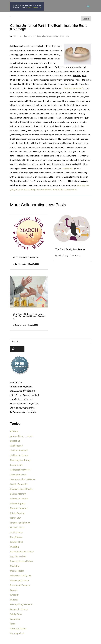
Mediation (15, 566)
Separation (42, 36)
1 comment (65, 36)
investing (14, 547)
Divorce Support (18, 503)
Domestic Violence (19, 508)
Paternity (14, 595)
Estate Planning (17, 513)
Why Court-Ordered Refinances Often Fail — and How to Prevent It (29, 316)
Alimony (14, 431)
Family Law (15, 518)
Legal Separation (18, 556)
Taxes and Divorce (19, 629)
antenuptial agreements (22, 436)
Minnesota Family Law (21, 576)
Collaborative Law (19, 475)
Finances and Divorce (20, 523)
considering (67, 168)
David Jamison (20, 325)
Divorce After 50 (18, 494)
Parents (14, 590)
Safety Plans (16, 614)
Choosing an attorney (20, 460)
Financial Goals (17, 527)
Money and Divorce (19, 580)
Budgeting (15, 441)
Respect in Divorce (19, 609)
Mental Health (17, 571)
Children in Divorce (19, 455)
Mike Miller (17, 36)
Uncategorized (53, 36)
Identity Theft (17, 542)
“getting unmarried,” (74, 88)
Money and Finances (20, 585)
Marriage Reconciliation (22, 561)
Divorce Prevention (19, 499)
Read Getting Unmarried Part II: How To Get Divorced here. (51, 190)
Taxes (13, 624)
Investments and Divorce (22, 552)
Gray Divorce (16, 537)
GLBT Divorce (16, 532)
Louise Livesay (63, 256)
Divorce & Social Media (21, 489)
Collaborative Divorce (20, 470)
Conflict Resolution (19, 484)
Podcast (14, 600)
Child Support (17, 446)
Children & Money (19, 450)
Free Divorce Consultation (26, 258)
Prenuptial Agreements (21, 604)
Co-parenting (16, 465)
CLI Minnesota (20, 264)
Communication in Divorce (23, 479)
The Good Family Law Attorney (71, 249)
